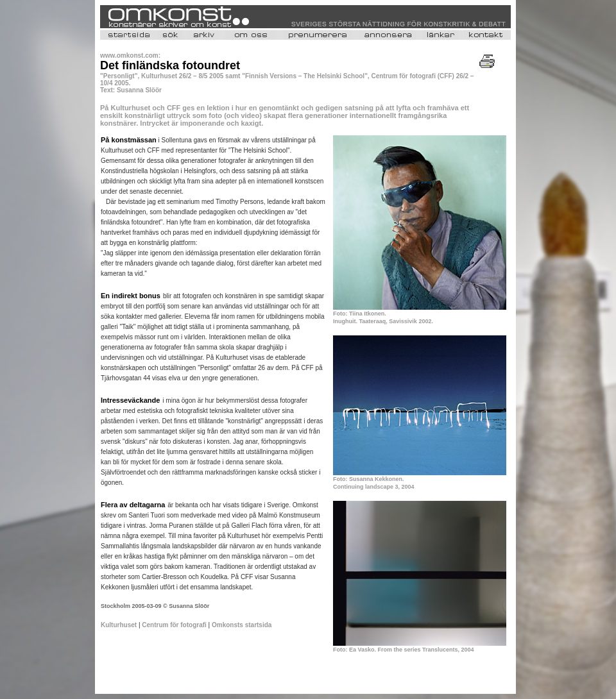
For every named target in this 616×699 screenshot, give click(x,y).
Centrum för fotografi (174, 625)
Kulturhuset (119, 625)
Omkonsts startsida (241, 625)
